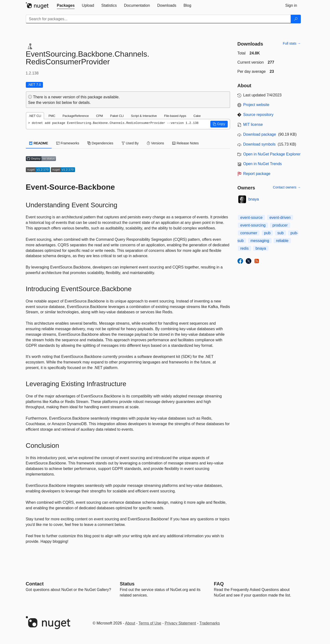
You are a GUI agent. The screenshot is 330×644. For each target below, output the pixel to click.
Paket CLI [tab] (117, 116)
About (130, 623)
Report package (257, 174)
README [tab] (39, 143)
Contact (35, 584)
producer (280, 225)
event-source (251, 218)
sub (281, 233)
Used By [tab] (130, 143)
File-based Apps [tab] (175, 116)
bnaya (254, 199)
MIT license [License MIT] (253, 124)
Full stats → (292, 43)
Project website (256, 105)
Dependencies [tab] (100, 143)
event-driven (280, 218)
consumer (249, 233)
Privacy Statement (180, 623)
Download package (260, 134)
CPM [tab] (99, 116)
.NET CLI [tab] (35, 116)
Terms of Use (150, 623)
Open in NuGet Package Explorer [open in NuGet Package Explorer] (272, 154)
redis (244, 248)
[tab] (66, 6)
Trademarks (210, 623)
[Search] (296, 19)
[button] (219, 124)
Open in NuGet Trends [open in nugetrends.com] (262, 164)
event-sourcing (253, 225)
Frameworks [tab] (68, 143)
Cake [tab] (197, 116)
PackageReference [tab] (76, 116)
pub (267, 233)
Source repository (258, 115)
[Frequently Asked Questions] (219, 584)
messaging (260, 241)
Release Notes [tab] (186, 143)
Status (127, 584)
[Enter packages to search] (158, 19)
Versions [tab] (155, 143)
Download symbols (259, 144)
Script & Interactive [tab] (144, 116)
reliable (282, 241)
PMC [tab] (52, 116)
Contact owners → (287, 187)
